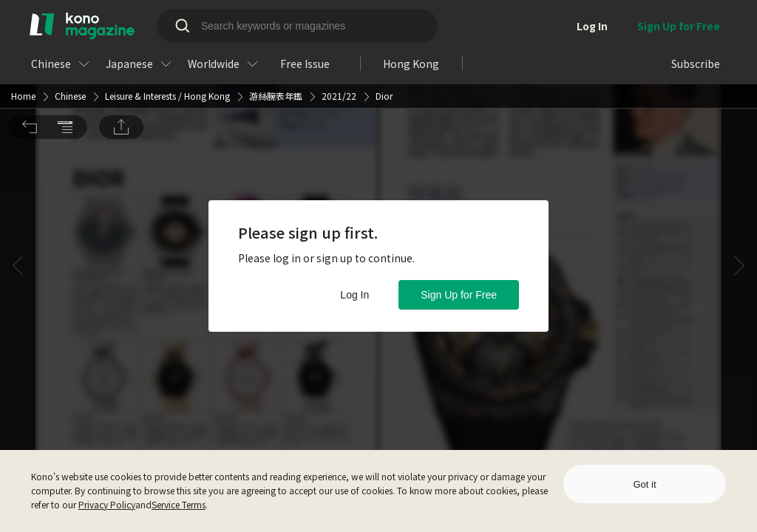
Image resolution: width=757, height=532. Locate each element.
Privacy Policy (107, 504)
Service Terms (179, 504)
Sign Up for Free (459, 295)
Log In (354, 295)
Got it (644, 484)
